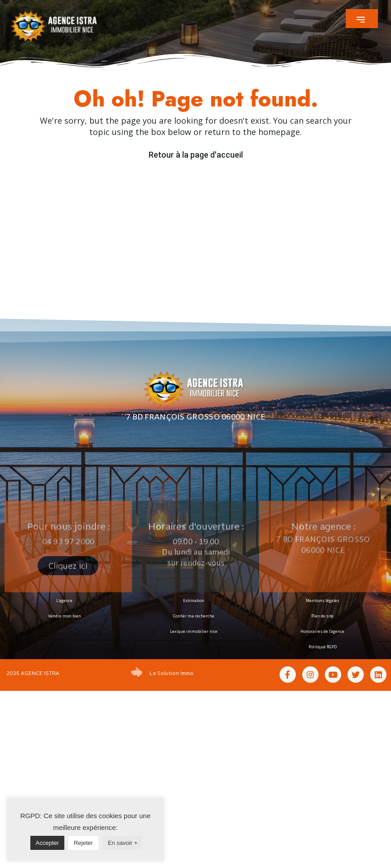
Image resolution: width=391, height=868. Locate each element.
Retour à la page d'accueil (196, 155)
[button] (362, 19)
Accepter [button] (47, 843)
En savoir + (123, 843)
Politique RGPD (323, 647)
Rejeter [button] (83, 843)
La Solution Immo (171, 673)
